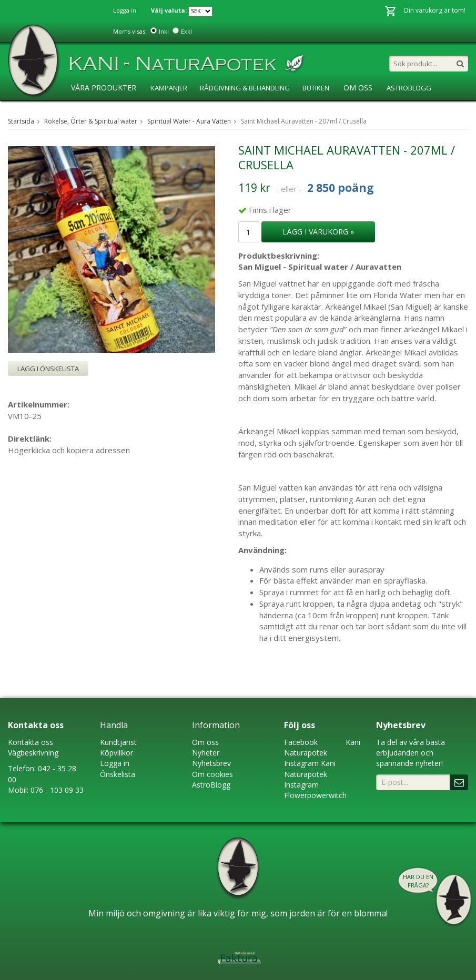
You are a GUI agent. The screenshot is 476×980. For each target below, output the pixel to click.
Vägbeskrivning (33, 753)
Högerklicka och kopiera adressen (69, 450)
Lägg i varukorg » (318, 232)
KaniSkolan (90, 109)
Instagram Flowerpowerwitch (315, 790)
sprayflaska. (406, 580)
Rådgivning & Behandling (245, 88)
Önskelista (118, 774)
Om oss (205, 742)
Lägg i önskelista (48, 369)
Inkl (164, 31)
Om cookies (212, 774)
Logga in (125, 10)
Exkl (186, 31)
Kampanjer (169, 88)
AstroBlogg (409, 88)
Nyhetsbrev (211, 763)
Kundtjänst (118, 742)
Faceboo (299, 742)
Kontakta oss (31, 742)
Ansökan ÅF (143, 109)
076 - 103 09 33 (57, 790)
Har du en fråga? (418, 881)
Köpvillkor (117, 753)
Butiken (316, 88)
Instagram (301, 763)
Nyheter (206, 753)
